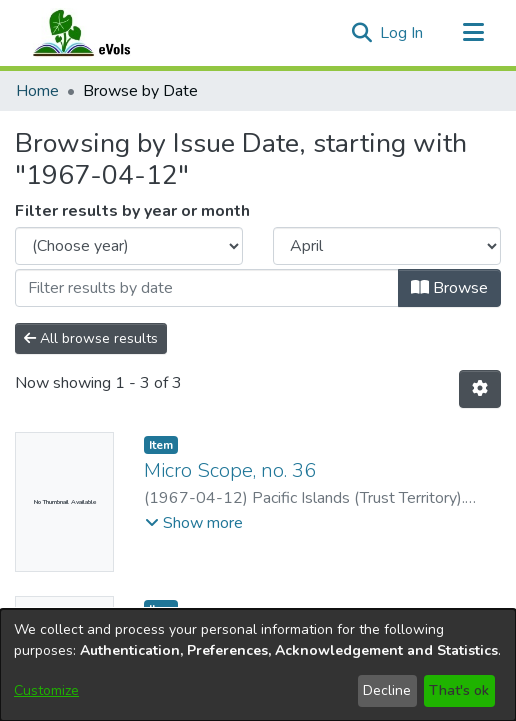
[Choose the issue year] (129, 246)
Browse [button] (449, 288)
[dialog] (258, 665)
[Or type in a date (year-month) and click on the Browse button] (207, 288)
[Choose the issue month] (387, 246)
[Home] (101, 33)
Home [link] (37, 91)
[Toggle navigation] (473, 33)
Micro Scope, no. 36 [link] (230, 470)
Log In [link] (402, 33)
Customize (46, 690)
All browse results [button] (91, 338)
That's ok (459, 690)
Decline (387, 690)
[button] (361, 33)
